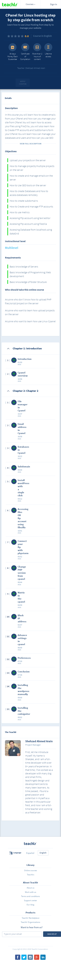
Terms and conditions (30, 896)
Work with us (30, 892)
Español (30, 853)
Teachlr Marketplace (30, 918)
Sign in (54, 4)
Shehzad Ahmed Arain (39, 741)
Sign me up (52, 934)
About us (30, 888)
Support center (30, 900)
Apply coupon (23, 83)
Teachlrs (30, 875)
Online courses (30, 870)
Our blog (30, 905)
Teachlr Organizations (30, 922)
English (43, 853)
